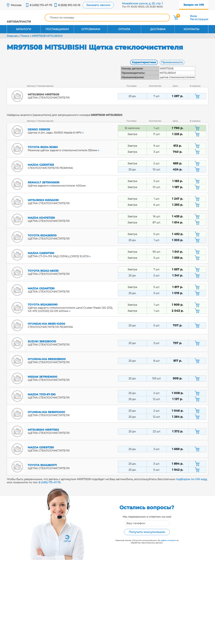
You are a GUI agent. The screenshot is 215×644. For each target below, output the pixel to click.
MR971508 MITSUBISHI (47, 36)
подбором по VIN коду (191, 479)
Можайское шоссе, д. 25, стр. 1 (142, 3)
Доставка (158, 29)
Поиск (25, 36)
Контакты (191, 29)
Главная (12, 36)
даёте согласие (168, 540)
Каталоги (24, 29)
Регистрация (199, 19)
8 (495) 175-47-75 (41, 5)
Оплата (124, 29)
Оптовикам (91, 29)
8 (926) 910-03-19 (69, 5)
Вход (193, 16)
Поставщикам (57, 29)
